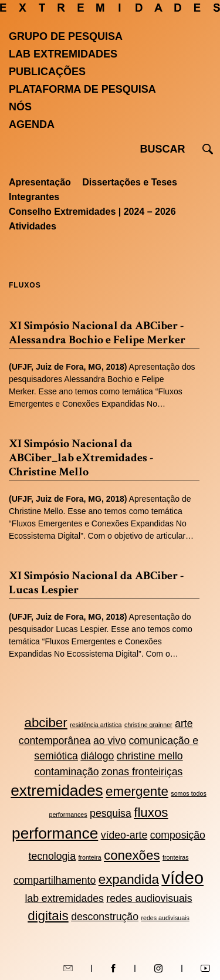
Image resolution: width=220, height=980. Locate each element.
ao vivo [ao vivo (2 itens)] (110, 741)
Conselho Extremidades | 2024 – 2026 (92, 212)
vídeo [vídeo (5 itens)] (182, 878)
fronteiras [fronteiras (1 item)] (175, 857)
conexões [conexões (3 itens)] (132, 855)
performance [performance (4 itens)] (55, 833)
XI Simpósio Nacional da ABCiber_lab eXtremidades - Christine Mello (81, 458)
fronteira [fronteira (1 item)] (89, 857)
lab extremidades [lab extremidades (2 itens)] (64, 898)
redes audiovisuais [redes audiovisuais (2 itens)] (149, 898)
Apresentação (40, 182)
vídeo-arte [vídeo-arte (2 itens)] (124, 835)
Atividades (33, 226)
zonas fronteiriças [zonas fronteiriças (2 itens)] (142, 772)
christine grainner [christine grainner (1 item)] (148, 725)
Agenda (32, 124)
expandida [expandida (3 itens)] (129, 879)
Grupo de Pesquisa (66, 36)
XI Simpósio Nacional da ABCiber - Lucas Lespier (96, 583)
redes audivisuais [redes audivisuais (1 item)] (165, 918)
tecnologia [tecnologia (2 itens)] (53, 856)
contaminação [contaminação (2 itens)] (67, 772)
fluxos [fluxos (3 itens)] (151, 812)
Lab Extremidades (63, 54)
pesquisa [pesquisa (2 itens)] (111, 813)
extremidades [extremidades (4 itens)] (57, 790)
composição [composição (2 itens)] (178, 835)
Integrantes (34, 197)
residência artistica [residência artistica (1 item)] (96, 725)
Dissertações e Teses (130, 182)
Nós (20, 107)
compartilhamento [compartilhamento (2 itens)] (55, 880)
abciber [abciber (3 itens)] (45, 723)
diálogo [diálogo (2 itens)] (97, 756)
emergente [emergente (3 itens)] (137, 791)
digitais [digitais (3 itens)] (48, 916)
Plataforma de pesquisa (82, 89)
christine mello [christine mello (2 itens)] (150, 756)
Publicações (47, 72)
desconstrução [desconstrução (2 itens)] (105, 917)
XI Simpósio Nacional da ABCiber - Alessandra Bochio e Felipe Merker (97, 333)
